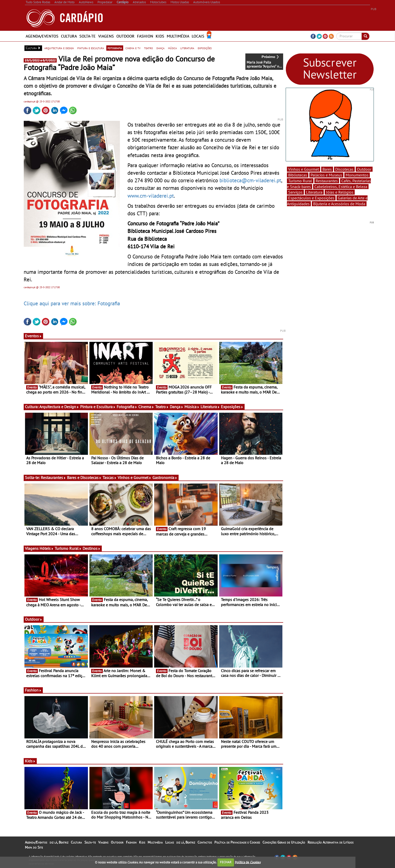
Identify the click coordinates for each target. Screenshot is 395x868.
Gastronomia (165, 477)
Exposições (232, 407)
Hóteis (47, 548)
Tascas (110, 477)
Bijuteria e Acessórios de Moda (339, 204)
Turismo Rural (68, 548)
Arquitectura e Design (59, 407)
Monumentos (357, 175)
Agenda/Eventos (42, 36)
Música (192, 407)
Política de (248, 862)
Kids (160, 36)
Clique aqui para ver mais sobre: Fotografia (72, 303)
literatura (187, 48)
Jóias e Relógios (340, 192)
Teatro (162, 407)
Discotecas (344, 169)
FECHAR (226, 862)
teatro (149, 48)
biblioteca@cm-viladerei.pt (250, 180)
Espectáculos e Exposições (311, 198)
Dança (177, 407)
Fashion (145, 36)
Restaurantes (53, 477)
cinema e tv (133, 48)
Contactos (205, 842)
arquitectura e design (59, 48)
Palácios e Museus (326, 175)
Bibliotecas (298, 175)
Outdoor (125, 36)
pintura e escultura (91, 48)
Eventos (33, 336)
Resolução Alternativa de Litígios (331, 842)
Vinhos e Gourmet (135, 477)
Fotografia (127, 407)
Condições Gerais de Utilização (284, 842)
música (172, 48)
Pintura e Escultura (98, 407)
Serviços (295, 192)
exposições (205, 48)
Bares (327, 169)
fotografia (115, 48)
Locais (198, 36)
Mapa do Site (34, 847)
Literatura (210, 407)
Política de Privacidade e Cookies (237, 842)
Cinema (146, 407)
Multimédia (178, 36)
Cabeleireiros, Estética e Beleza (341, 187)
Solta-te (88, 36)
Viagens (106, 36)
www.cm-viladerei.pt (151, 196)
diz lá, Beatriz (59, 842)
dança (160, 48)
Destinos (92, 548)
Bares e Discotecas (84, 477)
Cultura (69, 36)
